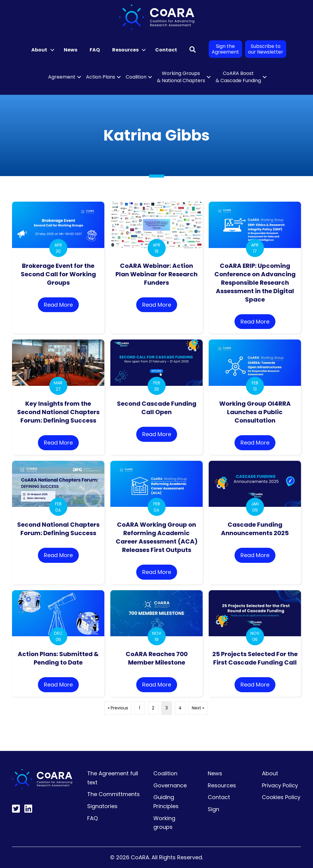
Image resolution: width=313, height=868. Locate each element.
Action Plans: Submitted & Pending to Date (58, 658)
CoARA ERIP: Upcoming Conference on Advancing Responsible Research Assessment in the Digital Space (255, 283)
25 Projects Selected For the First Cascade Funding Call (255, 658)
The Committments (114, 794)
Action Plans (101, 77)
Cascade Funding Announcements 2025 (255, 529)
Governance (170, 785)
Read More (61, 304)
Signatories (102, 806)
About (39, 50)
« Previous (118, 708)
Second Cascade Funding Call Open (157, 408)
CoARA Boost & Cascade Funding (238, 77)
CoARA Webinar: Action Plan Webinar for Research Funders (156, 274)
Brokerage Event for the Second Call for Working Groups (58, 274)
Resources (125, 50)
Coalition (136, 77)
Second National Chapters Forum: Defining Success (58, 529)
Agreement (62, 77)
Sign (213, 809)
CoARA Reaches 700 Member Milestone (157, 658)
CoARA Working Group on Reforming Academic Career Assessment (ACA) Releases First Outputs (157, 537)
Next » (198, 708)
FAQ (95, 50)
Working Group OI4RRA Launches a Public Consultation (255, 412)
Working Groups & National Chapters (181, 77)
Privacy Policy (280, 785)
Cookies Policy (281, 797)
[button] (52, 50)
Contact (166, 50)
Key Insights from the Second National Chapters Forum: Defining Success (58, 412)
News (71, 50)
